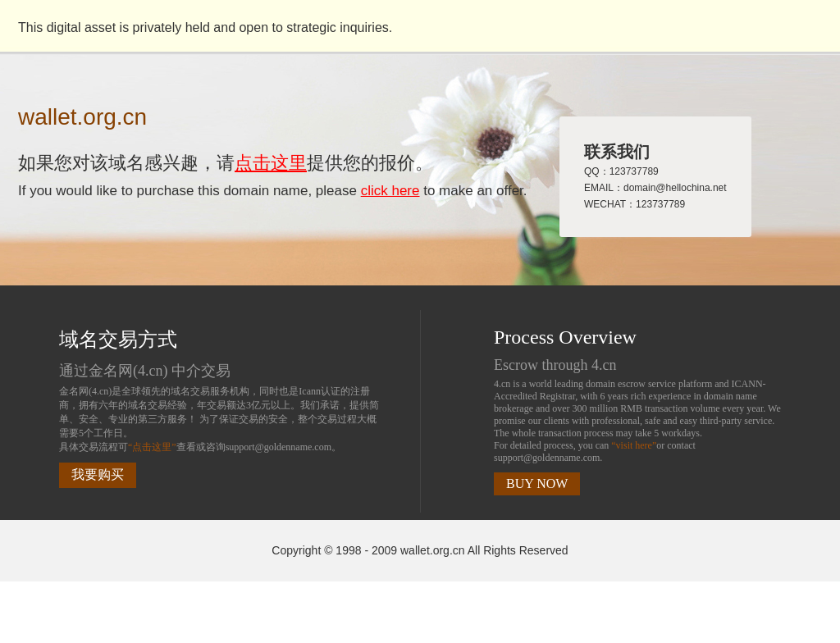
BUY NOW (537, 483)
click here (390, 191)
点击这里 (271, 163)
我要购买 (98, 474)
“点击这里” (152, 447)
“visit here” (634, 445)
